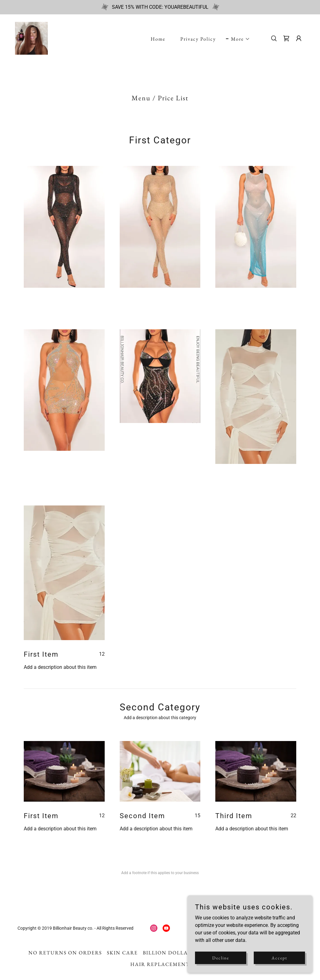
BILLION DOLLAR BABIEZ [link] (178, 953)
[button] (238, 39)
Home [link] (158, 39)
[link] (31, 38)
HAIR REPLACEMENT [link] (160, 964)
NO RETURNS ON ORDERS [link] (65, 953)
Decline (221, 958)
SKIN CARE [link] (122, 953)
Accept (279, 958)
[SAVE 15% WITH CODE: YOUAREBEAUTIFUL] (160, 7)
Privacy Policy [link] (198, 39)
